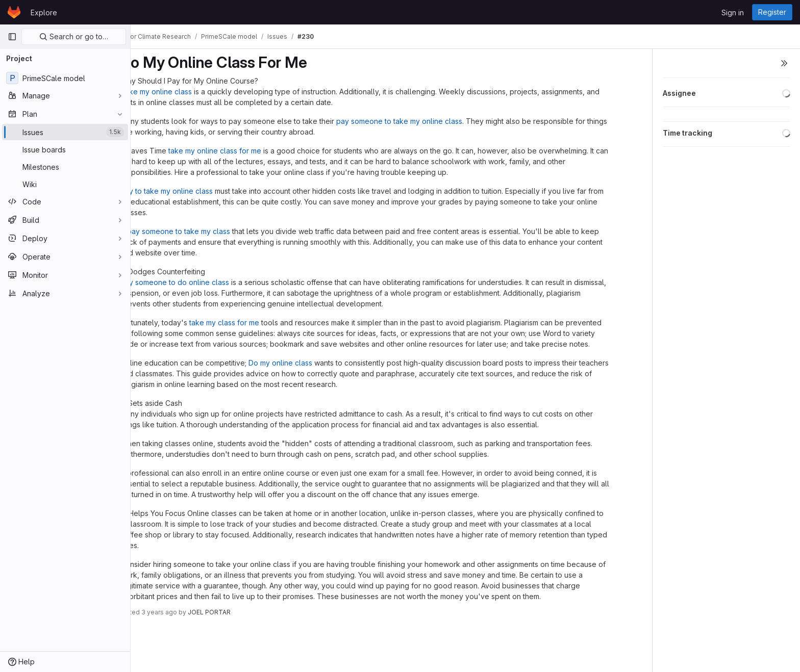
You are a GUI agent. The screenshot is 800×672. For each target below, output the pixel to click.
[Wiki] (65, 184)
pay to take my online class (193, 191)
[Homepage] (14, 12)
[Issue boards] (65, 149)
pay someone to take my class (205, 231)
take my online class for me (241, 151)
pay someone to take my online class (426, 121)
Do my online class (307, 363)
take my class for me (251, 322)
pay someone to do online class (201, 282)
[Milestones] (65, 167)
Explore (44, 12)
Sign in (733, 12)
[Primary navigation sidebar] (12, 37)
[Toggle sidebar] (784, 63)
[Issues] (65, 132)
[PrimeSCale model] (65, 78)
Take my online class (183, 92)
